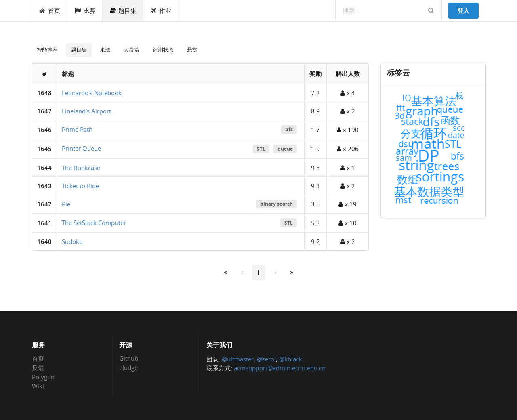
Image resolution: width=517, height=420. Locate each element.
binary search (276, 204)
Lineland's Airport (86, 111)
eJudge (128, 367)
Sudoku (72, 241)
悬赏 (192, 50)
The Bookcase (81, 168)
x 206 (348, 149)
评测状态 (163, 50)
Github (129, 359)
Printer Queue (81, 148)
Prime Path (77, 129)
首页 (50, 10)
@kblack (291, 359)
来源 (105, 50)
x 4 (348, 93)
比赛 (85, 10)
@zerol (266, 359)
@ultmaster (238, 359)
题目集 (123, 10)
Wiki (38, 386)
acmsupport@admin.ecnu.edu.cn (280, 368)
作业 (161, 10)
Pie (66, 204)
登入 (463, 10)
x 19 (348, 204)
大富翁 (131, 50)
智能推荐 (47, 50)
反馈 (38, 367)
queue (285, 149)
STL (261, 149)
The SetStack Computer (94, 223)
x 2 (348, 111)
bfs (289, 129)
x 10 (348, 223)
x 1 (348, 168)
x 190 (348, 130)
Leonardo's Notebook (92, 93)
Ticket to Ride (80, 186)
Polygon (43, 377)
